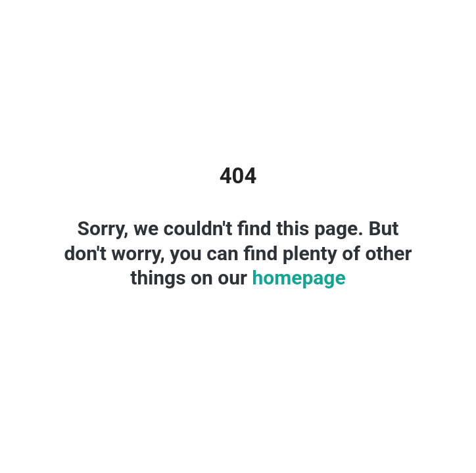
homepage (297, 278)
